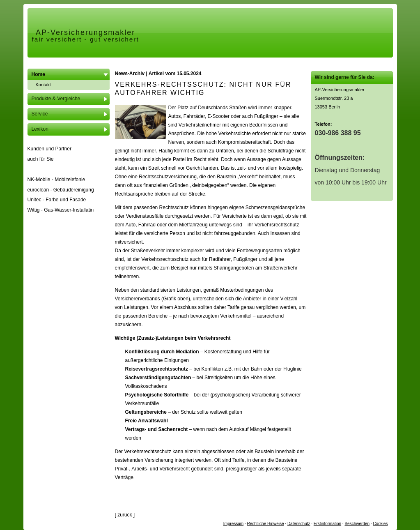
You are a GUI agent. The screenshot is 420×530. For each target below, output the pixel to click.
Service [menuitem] (40, 114)
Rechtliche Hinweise (266, 524)
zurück (125, 515)
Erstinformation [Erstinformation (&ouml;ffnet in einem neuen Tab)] (327, 524)
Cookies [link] (380, 524)
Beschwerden (357, 524)
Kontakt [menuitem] (43, 85)
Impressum (233, 524)
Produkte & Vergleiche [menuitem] (56, 99)
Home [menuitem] (38, 74)
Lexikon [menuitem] (40, 129)
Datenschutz (299, 524)
